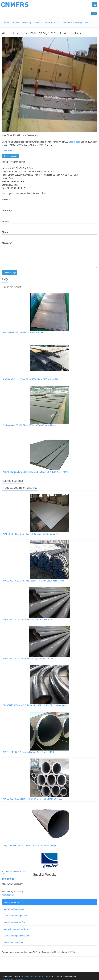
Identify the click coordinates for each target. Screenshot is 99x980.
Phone (5, 232)
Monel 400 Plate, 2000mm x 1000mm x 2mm (23, 333)
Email (6, 221)
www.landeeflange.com (15, 916)
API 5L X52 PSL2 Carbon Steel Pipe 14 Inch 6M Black (28, 620)
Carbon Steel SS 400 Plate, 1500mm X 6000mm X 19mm (29, 425)
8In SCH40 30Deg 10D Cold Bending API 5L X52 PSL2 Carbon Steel (35, 705)
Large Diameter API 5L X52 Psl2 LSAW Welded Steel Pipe (30, 846)
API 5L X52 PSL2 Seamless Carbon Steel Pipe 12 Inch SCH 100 (33, 799)
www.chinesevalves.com (16, 929)
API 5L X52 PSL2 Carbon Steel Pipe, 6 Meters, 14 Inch (28, 659)
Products (16, 23)
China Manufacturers (34, 977)
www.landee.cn (12, 902)
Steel (87, 23)
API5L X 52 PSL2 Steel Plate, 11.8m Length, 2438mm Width (31, 534)
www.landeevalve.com (15, 922)
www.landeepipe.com (15, 909)
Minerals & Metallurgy (72, 23)
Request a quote (10, 156)
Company (7, 210)
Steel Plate (8, 150)
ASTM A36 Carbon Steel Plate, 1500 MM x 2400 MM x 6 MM (31, 379)
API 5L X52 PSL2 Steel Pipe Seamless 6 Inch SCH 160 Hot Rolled (33, 581)
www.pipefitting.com (14, 942)
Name (6, 200)
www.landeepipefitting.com (17, 936)
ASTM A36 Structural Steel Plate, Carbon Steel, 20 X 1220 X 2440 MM (35, 472)
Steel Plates (74, 142)
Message (7, 243)
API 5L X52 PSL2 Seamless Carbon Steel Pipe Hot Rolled (30, 752)
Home (7, 23)
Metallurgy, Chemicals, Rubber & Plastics (41, 23)
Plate (31, 168)
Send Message (10, 272)
